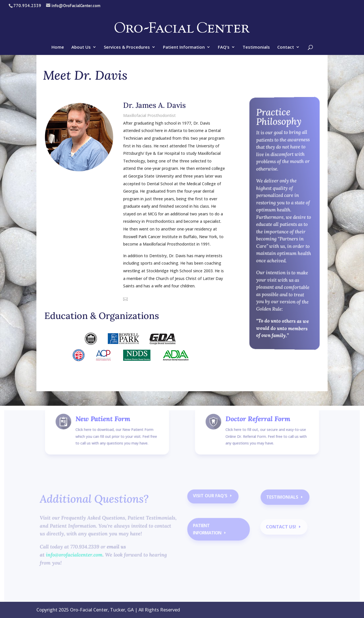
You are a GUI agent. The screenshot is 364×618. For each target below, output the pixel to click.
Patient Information (184, 47)
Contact (286, 47)
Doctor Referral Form (256, 428)
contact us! (278, 529)
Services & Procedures (127, 47)
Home (58, 47)
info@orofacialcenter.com (77, 556)
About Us (81, 47)
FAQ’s (224, 47)
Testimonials (256, 47)
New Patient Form (106, 428)
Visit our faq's (210, 499)
